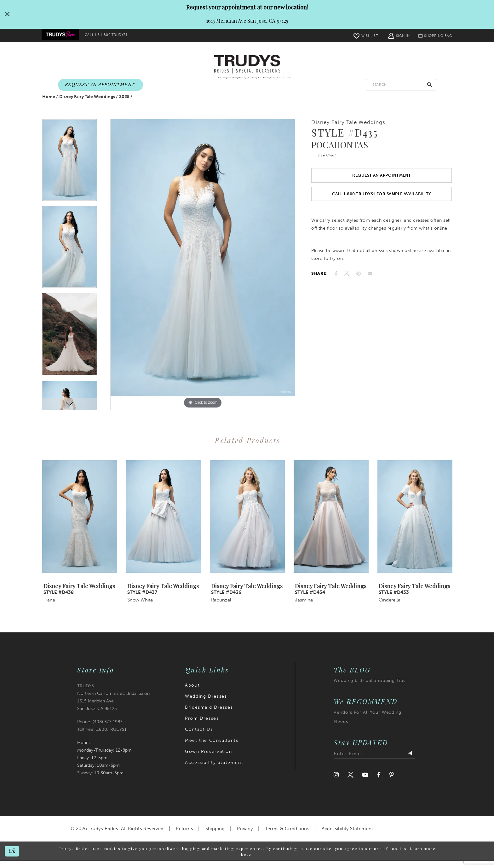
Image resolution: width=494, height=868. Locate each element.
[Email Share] (370, 289)
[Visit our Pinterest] (392, 782)
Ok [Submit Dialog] (13, 858)
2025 (124, 104)
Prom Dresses (202, 726)
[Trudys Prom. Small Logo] (62, 36)
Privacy (245, 836)
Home (49, 104)
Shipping (215, 836)
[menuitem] (62, 36)
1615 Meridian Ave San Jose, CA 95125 (247, 21)
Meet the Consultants (212, 748)
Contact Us (199, 737)
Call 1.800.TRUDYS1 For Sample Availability (382, 208)
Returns (184, 836)
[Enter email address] (374, 761)
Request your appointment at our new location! (247, 7)
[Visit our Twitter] (350, 782)
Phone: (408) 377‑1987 (100, 729)
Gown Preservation (208, 759)
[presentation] (80, 524)
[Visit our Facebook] (379, 782)
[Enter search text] (401, 85)
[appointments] (101, 85)
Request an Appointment (382, 186)
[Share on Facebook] (336, 288)
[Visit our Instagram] (336, 782)
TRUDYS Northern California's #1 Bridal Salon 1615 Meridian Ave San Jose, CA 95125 (113, 705)
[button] (394, 35)
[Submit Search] (430, 85)
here (246, 861)
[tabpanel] (69, 170)
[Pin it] (359, 288)
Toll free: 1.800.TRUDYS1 (102, 737)
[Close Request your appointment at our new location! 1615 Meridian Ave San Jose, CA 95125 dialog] (7, 14)
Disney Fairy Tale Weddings (87, 104)
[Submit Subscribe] (410, 761)
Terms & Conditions (287, 836)
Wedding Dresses (206, 704)
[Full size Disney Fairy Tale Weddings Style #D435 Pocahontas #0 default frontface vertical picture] (203, 272)
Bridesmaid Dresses (209, 715)
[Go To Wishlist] (361, 35)
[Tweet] (347, 289)
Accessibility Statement (214, 770)
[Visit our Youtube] (365, 782)
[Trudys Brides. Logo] (247, 65)
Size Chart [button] (329, 164)
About (192, 693)
